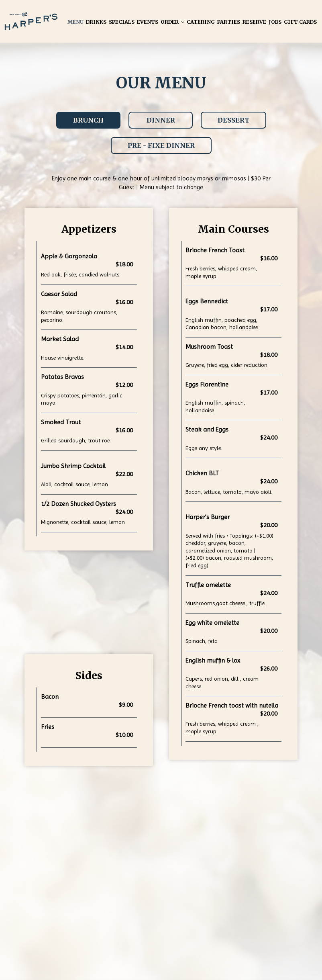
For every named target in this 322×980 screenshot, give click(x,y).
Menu (75, 22)
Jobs (275, 22)
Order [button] (172, 22)
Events (148, 22)
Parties (229, 22)
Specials (122, 22)
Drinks (96, 22)
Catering (201, 22)
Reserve (254, 22)
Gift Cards (300, 22)
